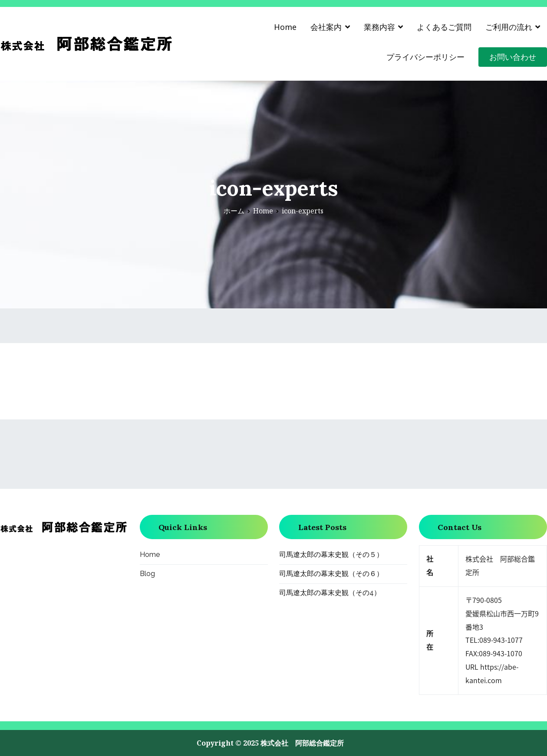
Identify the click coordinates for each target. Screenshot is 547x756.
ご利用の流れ (509, 27)
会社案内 (326, 27)
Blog (147, 574)
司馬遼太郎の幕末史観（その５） (331, 555)
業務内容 (379, 27)
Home (285, 27)
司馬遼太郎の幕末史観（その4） (330, 593)
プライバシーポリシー (425, 57)
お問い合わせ (513, 57)
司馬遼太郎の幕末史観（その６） (331, 574)
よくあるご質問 (444, 27)
